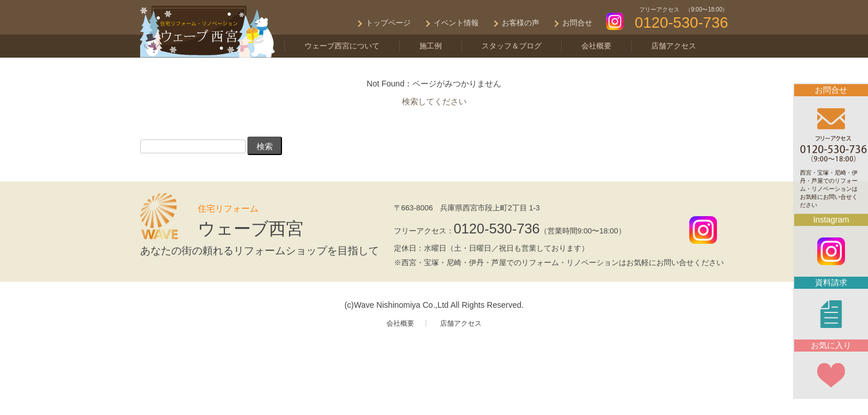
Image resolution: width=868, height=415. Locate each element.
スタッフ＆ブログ (512, 46)
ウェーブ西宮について (342, 46)
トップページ (388, 23)
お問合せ (577, 23)
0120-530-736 (497, 229)
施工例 (431, 46)
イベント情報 (456, 23)
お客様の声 (521, 23)
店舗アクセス (674, 46)
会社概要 (596, 46)
